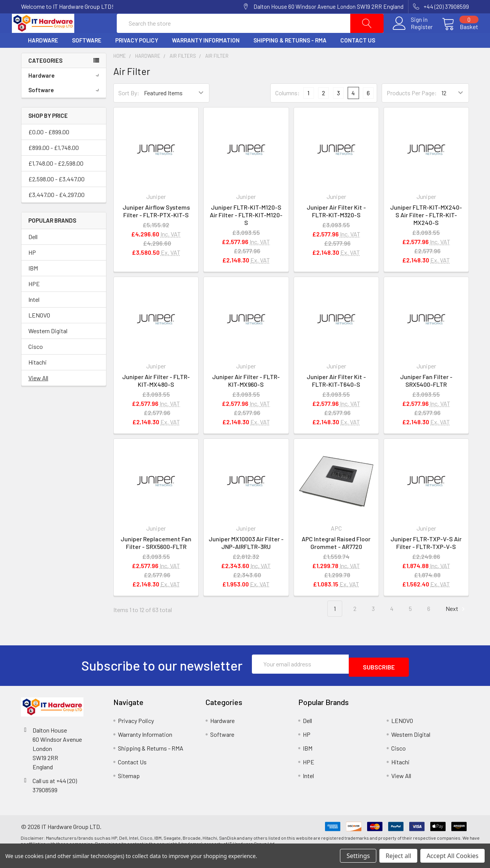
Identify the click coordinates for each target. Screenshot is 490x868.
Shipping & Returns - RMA (290, 59)
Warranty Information (206, 59)
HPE (34, 302)
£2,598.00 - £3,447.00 (56, 197)
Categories (45, 78)
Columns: (287, 111)
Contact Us (358, 59)
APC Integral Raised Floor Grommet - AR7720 (336, 561)
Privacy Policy (137, 59)
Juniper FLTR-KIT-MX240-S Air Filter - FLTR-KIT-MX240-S (426, 233)
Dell (33, 255)
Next (456, 627)
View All (38, 396)
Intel (34, 317)
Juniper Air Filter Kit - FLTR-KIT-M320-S (336, 229)
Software (87, 59)
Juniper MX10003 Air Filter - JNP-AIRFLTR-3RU (246, 561)
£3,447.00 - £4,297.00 (56, 213)
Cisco (36, 364)
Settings (358, 856)
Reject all (398, 856)
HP (32, 270)
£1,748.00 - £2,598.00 (56, 181)
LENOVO (39, 333)
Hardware (43, 59)
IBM (33, 286)
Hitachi (38, 380)
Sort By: (129, 111)
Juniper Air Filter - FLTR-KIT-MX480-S (156, 399)
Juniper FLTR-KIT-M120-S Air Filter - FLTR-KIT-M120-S (246, 233)
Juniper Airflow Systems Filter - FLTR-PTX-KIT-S (156, 229)
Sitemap (129, 791)
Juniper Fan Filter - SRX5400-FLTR (426, 399)
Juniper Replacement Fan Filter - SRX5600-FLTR (156, 561)
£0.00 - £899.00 (49, 150)
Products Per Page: (412, 111)
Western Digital (48, 349)
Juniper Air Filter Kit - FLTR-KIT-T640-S (336, 399)
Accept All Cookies (452, 856)
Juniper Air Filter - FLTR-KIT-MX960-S (246, 399)
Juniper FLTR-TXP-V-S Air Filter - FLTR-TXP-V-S (426, 561)
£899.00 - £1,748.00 (54, 165)
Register (412, 36)
